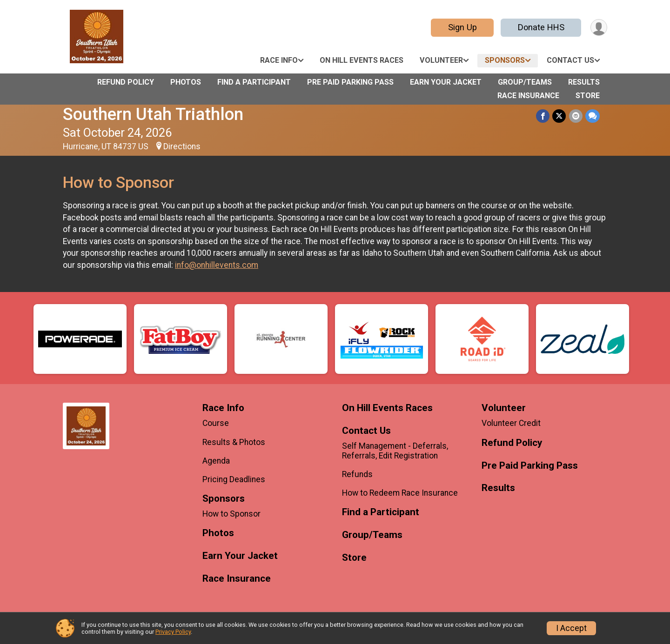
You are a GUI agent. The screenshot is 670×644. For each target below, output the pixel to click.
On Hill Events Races (362, 60)
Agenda (216, 461)
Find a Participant (254, 82)
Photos (186, 82)
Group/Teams (525, 82)
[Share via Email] (576, 116)
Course (216, 423)
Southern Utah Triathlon (153, 114)
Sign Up (462, 27)
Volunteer (441, 60)
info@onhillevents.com (217, 265)
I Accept (571, 628)
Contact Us (570, 60)
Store (588, 96)
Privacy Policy (173, 632)
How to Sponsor (231, 514)
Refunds (357, 474)
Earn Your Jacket (446, 82)
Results (584, 82)
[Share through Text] (593, 116)
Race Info (279, 60)
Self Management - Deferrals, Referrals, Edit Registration (395, 451)
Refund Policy (126, 82)
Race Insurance (528, 96)
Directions (182, 146)
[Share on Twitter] (559, 116)
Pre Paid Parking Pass (350, 82)
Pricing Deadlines (234, 479)
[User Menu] (599, 28)
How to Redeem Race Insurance (400, 493)
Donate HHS (541, 27)
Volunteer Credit (511, 423)
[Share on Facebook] (543, 116)
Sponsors (505, 60)
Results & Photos (234, 442)
